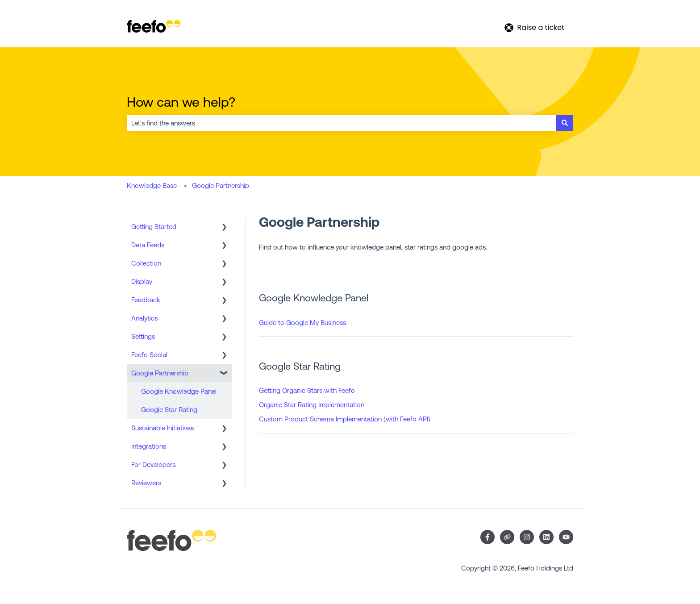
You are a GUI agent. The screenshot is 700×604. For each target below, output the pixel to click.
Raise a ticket (534, 27)
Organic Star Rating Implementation (312, 405)
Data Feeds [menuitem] (148, 245)
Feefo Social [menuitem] (149, 355)
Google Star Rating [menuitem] (169, 410)
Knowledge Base (152, 185)
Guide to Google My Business (302, 323)
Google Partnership (221, 185)
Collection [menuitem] (146, 263)
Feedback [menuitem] (146, 300)
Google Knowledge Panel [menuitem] (179, 391)
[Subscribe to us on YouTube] (566, 537)
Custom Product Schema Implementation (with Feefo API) (345, 419)
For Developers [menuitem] (153, 464)
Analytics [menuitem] (144, 318)
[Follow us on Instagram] (527, 537)
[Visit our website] (507, 537)
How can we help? (181, 102)
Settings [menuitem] (143, 336)
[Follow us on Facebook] (487, 537)
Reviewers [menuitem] (146, 483)
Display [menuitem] (142, 281)
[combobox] (342, 123)
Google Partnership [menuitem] (160, 373)
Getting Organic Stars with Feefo (307, 390)
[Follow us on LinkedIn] (546, 537)
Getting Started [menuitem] (154, 227)
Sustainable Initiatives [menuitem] (162, 428)
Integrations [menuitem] (149, 446)
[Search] (565, 123)
